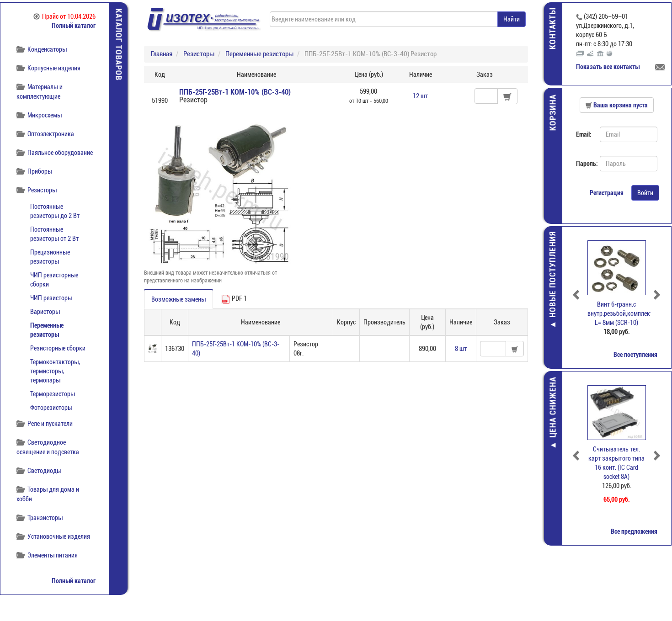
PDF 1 (234, 299)
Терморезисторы (53, 394)
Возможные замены (179, 299)
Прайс (64, 16)
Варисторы (45, 312)
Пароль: (585, 164)
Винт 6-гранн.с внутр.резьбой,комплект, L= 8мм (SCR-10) (621, 313)
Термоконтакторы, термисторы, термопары (55, 371)
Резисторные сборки (58, 348)
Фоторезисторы (51, 408)
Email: (584, 134)
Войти (646, 193)
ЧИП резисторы (51, 298)
